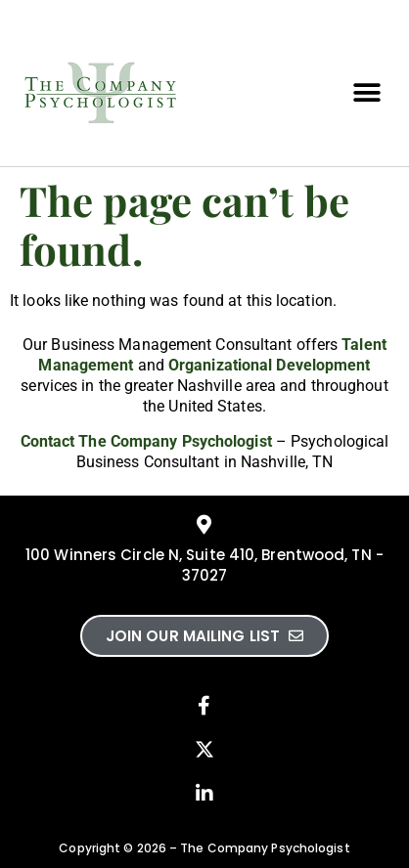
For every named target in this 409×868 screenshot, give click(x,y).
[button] (367, 93)
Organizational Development (270, 365)
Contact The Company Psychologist (146, 441)
